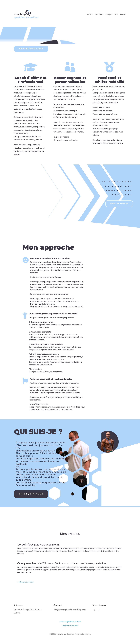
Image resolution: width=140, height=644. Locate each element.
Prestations (99, 14)
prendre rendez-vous (31, 49)
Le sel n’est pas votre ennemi (38, 544)
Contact (123, 14)
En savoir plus (31, 494)
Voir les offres (119, 204)
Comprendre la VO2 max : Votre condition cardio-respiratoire (62, 563)
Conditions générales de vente (70, 621)
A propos (109, 14)
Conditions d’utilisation (70, 626)
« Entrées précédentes (25, 582)
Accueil (90, 14)
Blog (116, 14)
